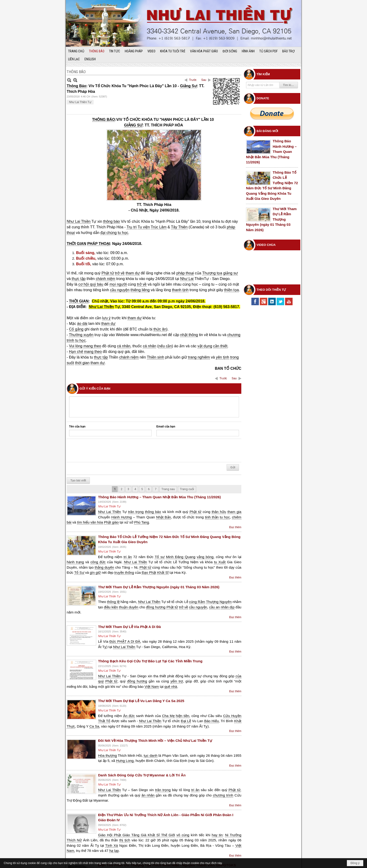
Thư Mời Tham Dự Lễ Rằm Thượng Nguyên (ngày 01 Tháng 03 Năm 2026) (159, 569)
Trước (193, 80)
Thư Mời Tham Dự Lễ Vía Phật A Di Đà (129, 608)
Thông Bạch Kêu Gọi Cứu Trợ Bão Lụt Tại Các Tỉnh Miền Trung (150, 643)
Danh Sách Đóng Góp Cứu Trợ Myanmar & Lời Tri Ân (142, 757)
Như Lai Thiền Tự (80, 102)
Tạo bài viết (78, 462)
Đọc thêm (235, 509)
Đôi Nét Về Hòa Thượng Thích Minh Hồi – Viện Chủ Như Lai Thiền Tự (155, 722)
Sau (204, 80)
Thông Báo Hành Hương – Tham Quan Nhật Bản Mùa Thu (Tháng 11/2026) (159, 479)
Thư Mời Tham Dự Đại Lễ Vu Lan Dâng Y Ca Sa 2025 (141, 683)
